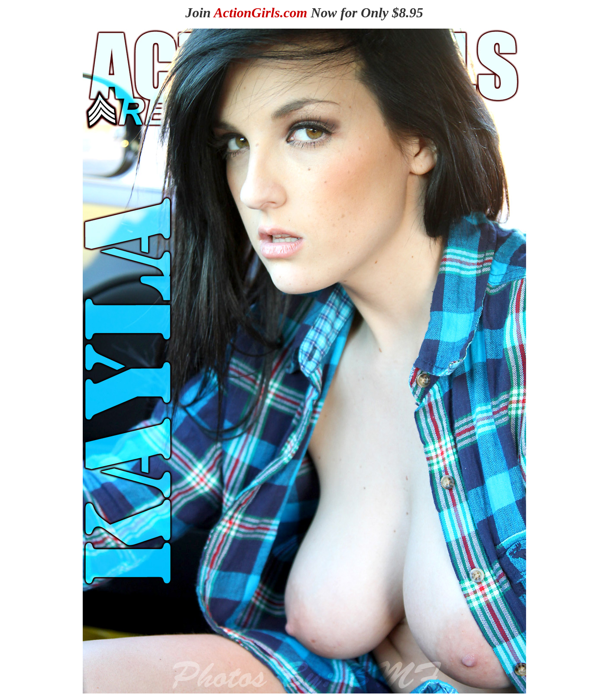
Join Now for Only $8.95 (304, 13)
